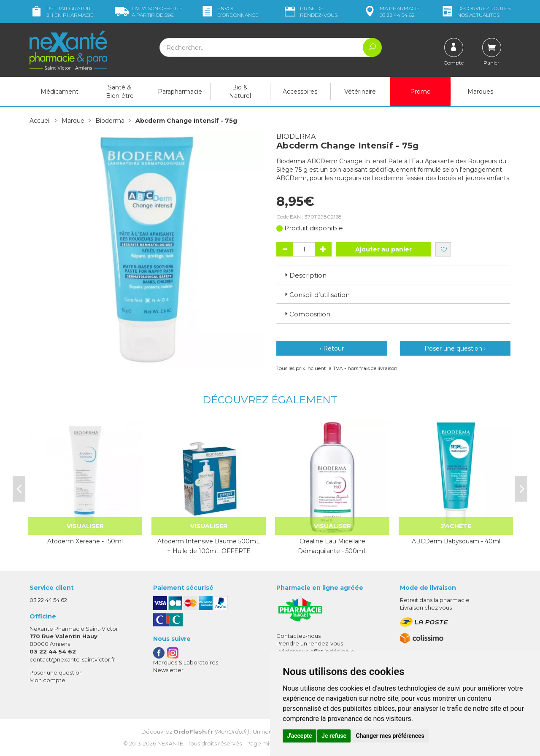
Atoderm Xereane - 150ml (85, 541)
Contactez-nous (298, 636)
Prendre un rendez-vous (310, 643)
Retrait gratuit (62, 12)
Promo (420, 92)
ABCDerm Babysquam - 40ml (456, 541)
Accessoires (300, 92)
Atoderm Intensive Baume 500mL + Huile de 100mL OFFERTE (209, 546)
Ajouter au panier (383, 249)
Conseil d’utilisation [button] (316, 295)
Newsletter (168, 670)
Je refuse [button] (334, 736)
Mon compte (47, 680)
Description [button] (305, 275)
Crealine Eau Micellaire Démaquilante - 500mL (332, 546)
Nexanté (170, 743)
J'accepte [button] (300, 736)
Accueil (40, 121)
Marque (73, 121)
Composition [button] (307, 314)
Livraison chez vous (426, 607)
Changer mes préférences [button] (390, 736)
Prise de (310, 12)
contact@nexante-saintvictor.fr (72, 659)
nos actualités (475, 12)
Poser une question (56, 672)
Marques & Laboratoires (186, 662)
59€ (149, 12)
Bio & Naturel (240, 92)
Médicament (59, 92)
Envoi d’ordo (229, 12)
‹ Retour (332, 348)
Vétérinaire (360, 92)
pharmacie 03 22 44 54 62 (391, 12)
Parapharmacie (180, 92)
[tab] (393, 275)
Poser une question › (455, 348)
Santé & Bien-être (120, 92)
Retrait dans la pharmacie (435, 600)
